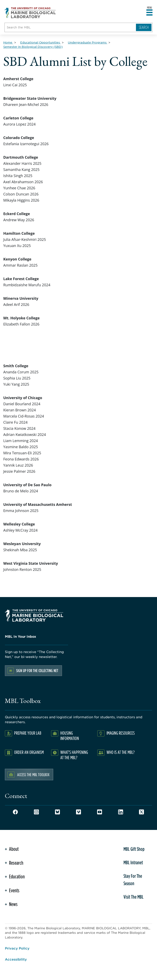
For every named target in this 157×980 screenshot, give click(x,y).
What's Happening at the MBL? (74, 755)
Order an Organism (29, 752)
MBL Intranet (133, 862)
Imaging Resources (121, 733)
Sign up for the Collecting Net (37, 671)
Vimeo (78, 812)
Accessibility (16, 959)
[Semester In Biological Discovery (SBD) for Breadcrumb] (33, 47)
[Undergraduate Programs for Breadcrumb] (88, 42)
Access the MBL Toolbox (33, 775)
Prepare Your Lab (28, 733)
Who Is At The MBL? (121, 752)
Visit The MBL (133, 897)
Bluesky (57, 812)
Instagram (36, 812)
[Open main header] (149, 13)
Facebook (15, 812)
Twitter (141, 812)
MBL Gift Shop (134, 849)
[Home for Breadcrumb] (8, 42)
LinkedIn (121, 812)
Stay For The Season (133, 880)
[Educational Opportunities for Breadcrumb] (40, 42)
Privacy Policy (17, 948)
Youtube (100, 812)
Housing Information (70, 736)
